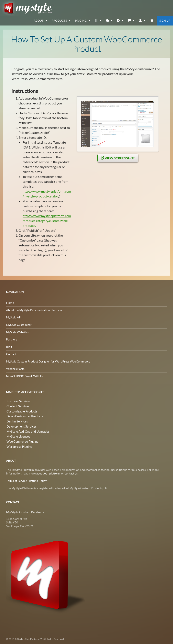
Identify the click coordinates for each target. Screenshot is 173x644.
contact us (71, 473)
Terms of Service (17, 481)
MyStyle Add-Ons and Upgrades (26, 431)
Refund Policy (38, 481)
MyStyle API (14, 317)
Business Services (17, 401)
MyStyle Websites (17, 332)
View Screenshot (118, 158)
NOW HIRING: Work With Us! (25, 376)
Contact (11, 354)
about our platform (48, 473)
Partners (12, 339)
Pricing (81, 21)
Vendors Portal (16, 369)
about (39, 21)
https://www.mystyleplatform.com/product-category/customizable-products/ (47, 221)
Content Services (17, 406)
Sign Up (165, 21)
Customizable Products (21, 411)
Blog (9, 347)
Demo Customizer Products (24, 416)
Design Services (16, 421)
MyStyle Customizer (19, 325)
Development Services (20, 426)
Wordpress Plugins (18, 445)
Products (59, 21)
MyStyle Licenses (17, 435)
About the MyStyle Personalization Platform (34, 310)
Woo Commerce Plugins (21, 440)
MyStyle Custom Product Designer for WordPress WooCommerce (48, 361)
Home (10, 303)
